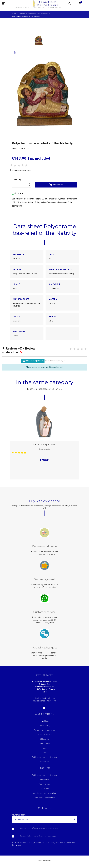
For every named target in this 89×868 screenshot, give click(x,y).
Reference (16, 149)
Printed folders (22, 7)
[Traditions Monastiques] (47, 3)
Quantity (17, 179)
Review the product (33, 361)
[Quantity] (21, 184)
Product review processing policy (56, 361)
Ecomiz (48, 861)
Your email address (20, 815)
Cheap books (54, 7)
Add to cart (56, 185)
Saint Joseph (39, 7)
